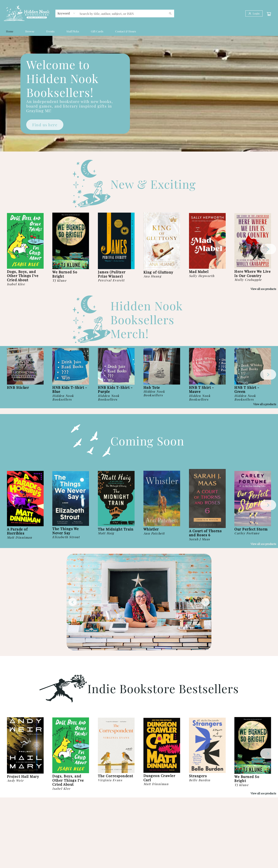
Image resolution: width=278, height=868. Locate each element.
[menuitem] (10, 31)
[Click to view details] (25, 241)
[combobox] (67, 13)
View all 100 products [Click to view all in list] (263, 289)
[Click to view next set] (268, 249)
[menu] (139, 31)
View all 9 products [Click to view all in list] (265, 404)
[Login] (254, 13)
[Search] (170, 13)
